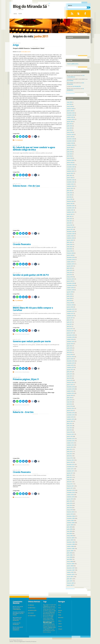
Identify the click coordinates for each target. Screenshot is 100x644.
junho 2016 (70, 348)
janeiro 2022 (70, 204)
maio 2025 (69, 128)
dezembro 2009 (71, 516)
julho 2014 (69, 398)
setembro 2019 (71, 264)
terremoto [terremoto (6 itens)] (48, 631)
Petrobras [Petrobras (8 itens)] (50, 626)
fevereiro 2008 (70, 564)
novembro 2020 (71, 234)
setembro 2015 (71, 367)
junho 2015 (70, 374)
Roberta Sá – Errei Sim (23, 412)
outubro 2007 (70, 572)
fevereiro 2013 (70, 434)
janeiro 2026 (70, 111)
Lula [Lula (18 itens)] (55, 611)
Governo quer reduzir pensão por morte (32, 341)
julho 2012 (69, 449)
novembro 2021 (71, 208)
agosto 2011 (70, 473)
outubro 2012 (70, 443)
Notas (60, 612)
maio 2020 (69, 247)
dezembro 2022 (71, 180)
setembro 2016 (71, 342)
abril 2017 (69, 326)
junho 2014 (70, 400)
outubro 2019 (70, 262)
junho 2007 (70, 581)
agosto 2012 (70, 447)
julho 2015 (69, 372)
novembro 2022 (71, 182)
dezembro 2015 (71, 361)
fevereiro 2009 (70, 538)
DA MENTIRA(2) (32, 608)
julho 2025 (69, 124)
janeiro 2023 (70, 178)
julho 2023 (69, 175)
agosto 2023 (70, 173)
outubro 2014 (70, 391)
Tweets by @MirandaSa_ (73, 64)
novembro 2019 (71, 260)
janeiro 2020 (70, 255)
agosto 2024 (70, 147)
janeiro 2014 (70, 411)
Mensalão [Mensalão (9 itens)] (51, 615)
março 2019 (70, 277)
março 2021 (70, 225)
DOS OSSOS (31, 613)
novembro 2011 (71, 467)
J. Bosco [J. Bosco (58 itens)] (46, 606)
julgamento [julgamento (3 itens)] (51, 611)
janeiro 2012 (70, 462)
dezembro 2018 (71, 283)
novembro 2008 (71, 544)
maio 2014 (69, 402)
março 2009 (70, 536)
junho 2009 (70, 529)
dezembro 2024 (71, 139)
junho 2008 (70, 555)
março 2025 (70, 132)
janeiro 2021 (70, 229)
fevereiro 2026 (70, 109)
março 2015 (70, 380)
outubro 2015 (70, 365)
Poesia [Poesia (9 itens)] (54, 626)
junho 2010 (70, 503)
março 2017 (70, 329)
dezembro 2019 (71, 257)
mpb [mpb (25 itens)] (52, 617)
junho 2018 (70, 296)
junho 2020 (70, 244)
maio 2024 (69, 154)
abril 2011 (69, 482)
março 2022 (70, 199)
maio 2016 (69, 350)
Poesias (60, 626)
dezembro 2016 (71, 335)
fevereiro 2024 (70, 160)
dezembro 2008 (71, 542)
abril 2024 (69, 156)
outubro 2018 (70, 288)
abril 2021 (69, 223)
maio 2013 (69, 428)
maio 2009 (69, 531)
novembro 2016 (71, 337)
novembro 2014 (71, 389)
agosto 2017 (70, 318)
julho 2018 (69, 294)
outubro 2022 (70, 184)
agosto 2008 (70, 551)
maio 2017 (69, 324)
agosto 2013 (70, 421)
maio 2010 (69, 505)
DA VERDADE (31, 605)
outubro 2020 (70, 236)
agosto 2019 (70, 266)
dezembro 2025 (71, 113)
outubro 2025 (70, 117)
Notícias (60, 610)
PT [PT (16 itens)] (46, 627)
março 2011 (70, 484)
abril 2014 (69, 404)
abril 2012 (69, 456)
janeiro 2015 (70, 385)
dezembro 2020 (71, 232)
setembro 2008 (71, 549)
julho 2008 (69, 553)
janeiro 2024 (70, 163)
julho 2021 (69, 216)
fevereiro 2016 (70, 357)
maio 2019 (69, 273)
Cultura (60, 624)
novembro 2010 (71, 492)
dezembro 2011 (71, 464)
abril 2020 (69, 249)
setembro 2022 (71, 186)
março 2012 (70, 458)
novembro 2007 (71, 570)
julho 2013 (69, 423)
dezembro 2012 (71, 439)
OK (88, 7)
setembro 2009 (71, 523)
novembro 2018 (71, 285)
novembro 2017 (71, 311)
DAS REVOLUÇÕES (32, 610)
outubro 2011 (70, 469)
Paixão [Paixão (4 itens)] (48, 625)
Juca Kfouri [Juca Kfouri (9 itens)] (46, 611)
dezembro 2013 (71, 413)
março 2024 (70, 158)
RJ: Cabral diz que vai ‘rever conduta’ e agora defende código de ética (34, 149)
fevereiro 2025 (70, 134)
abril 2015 (69, 378)
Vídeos (60, 621)
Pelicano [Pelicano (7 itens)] (45, 626)
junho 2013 (70, 426)
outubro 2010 (70, 495)
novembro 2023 (71, 167)
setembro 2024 (71, 145)
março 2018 (70, 303)
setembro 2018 (71, 290)
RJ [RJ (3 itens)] (48, 628)
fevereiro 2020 (70, 253)
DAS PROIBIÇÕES (77, 86)
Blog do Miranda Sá (30, 6)
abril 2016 (69, 352)
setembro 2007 (71, 574)
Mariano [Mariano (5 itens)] (53, 614)
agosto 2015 (70, 370)
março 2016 (70, 354)
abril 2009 (69, 533)
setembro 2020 (71, 238)
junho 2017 (70, 322)
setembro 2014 (71, 393)
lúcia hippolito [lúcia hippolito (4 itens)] (46, 612)
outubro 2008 (70, 546)
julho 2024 (69, 150)
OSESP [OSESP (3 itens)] (44, 625)
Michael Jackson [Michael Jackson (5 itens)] (47, 617)
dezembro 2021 (71, 206)
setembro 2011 (71, 471)
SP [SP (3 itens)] (44, 629)
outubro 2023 (70, 169)
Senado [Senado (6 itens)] (54, 628)
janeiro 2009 (70, 540)
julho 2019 (69, 268)
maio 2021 (69, 221)
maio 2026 (69, 102)
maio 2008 (69, 557)
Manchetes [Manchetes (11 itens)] (52, 612)
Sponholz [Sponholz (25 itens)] (47, 629)
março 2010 (70, 510)
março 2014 (70, 406)
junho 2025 (70, 126)
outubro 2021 (70, 210)
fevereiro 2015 (70, 383)
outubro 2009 (70, 521)
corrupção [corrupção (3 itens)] (51, 605)
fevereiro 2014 (70, 408)
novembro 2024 (71, 141)
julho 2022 (69, 191)
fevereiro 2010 (70, 512)
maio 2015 (69, 376)
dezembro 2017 (71, 309)
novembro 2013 (71, 415)
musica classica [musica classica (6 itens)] (47, 618)
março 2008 (70, 562)
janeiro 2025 (70, 137)
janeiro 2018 (70, 307)
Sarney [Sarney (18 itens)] (50, 627)
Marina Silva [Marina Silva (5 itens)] (46, 615)
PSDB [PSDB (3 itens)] (44, 628)
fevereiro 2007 (70, 583)
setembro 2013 (71, 419)
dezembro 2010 (71, 490)
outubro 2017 (70, 313)
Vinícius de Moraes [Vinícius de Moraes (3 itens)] (47, 632)
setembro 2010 (71, 497)
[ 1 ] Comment (19, 140)
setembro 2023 (71, 171)
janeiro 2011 (70, 488)
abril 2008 (69, 559)
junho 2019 (70, 270)
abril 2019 (69, 275)
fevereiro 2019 (70, 279)
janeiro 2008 (70, 566)
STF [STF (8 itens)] (51, 629)
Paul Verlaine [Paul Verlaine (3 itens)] (52, 625)
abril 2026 (69, 104)
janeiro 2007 (70, 585)
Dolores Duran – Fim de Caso (26, 186)
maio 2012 (69, 454)
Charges (60, 629)
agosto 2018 (70, 292)
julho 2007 (69, 579)
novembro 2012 (71, 441)
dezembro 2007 (71, 568)
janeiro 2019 (70, 281)
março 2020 (70, 251)
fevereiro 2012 (70, 460)
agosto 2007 (70, 577)
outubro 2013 (70, 417)
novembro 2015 (71, 363)
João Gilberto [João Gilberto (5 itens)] (52, 609)
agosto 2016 (70, 344)
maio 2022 (69, 195)
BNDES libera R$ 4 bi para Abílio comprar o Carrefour (33, 309)
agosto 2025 (70, 122)
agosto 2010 (70, 499)
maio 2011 (69, 480)
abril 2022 (69, 197)
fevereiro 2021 (70, 227)
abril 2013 (69, 430)
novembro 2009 (71, 518)
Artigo (16, 45)
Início (15, 14)
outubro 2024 (70, 143)
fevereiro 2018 (70, 305)
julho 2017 (69, 320)
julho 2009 (69, 527)
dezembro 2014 (71, 387)
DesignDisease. (22, 642)
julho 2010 (69, 501)
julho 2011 (69, 475)
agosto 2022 (70, 188)
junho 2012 (70, 452)
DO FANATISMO (32, 616)
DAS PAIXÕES (70, 81)
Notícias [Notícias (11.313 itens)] (47, 623)
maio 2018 (69, 298)
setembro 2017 (71, 316)
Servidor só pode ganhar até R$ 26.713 (31, 275)
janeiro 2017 (70, 333)
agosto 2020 (70, 240)
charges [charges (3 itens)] (47, 605)
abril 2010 (69, 508)
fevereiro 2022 (70, 201)
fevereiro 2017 (70, 331)
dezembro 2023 (71, 165)
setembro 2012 (71, 445)
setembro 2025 (71, 119)
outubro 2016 (70, 339)
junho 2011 (70, 477)
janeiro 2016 (70, 359)
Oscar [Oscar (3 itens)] (53, 623)
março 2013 (70, 432)
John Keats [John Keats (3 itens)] (51, 606)
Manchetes (61, 618)
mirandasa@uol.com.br (26, 52)
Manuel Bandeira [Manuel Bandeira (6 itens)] (47, 614)
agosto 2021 (70, 214)
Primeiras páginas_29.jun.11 (26, 379)
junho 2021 (70, 219)
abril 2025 (69, 130)
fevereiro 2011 (70, 486)
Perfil (20, 14)
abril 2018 (69, 301)
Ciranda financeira (22, 244)
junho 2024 (70, 152)
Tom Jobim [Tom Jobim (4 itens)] (53, 631)
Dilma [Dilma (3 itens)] (55, 605)
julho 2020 (69, 242)
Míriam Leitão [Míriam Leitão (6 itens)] (51, 620)
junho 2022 (70, 193)
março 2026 (70, 106)
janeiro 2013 (70, 436)
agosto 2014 (70, 395)
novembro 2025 (71, 115)
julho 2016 (69, 346)
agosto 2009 (70, 525)
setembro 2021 (71, 212)
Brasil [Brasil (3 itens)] (44, 605)
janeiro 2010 (70, 514)
